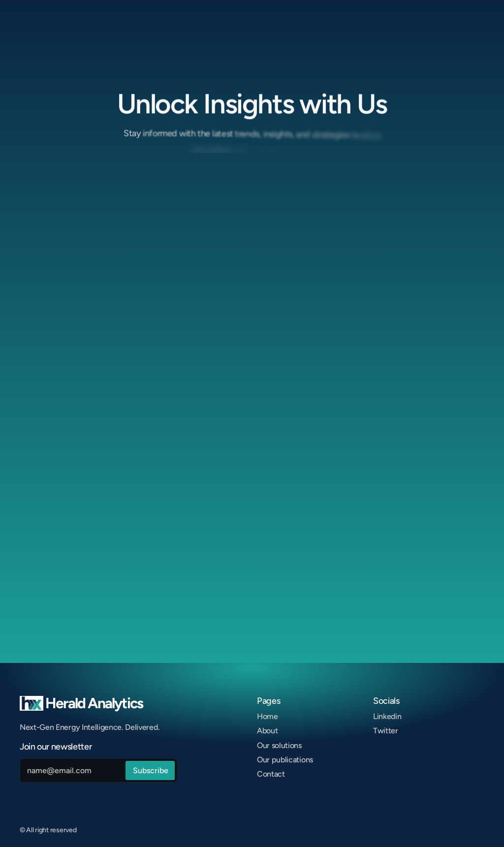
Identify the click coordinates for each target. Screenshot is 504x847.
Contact (271, 774)
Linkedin (387, 716)
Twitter (386, 731)
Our (264, 760)
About (267, 731)
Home (268, 716)
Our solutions (279, 745)
